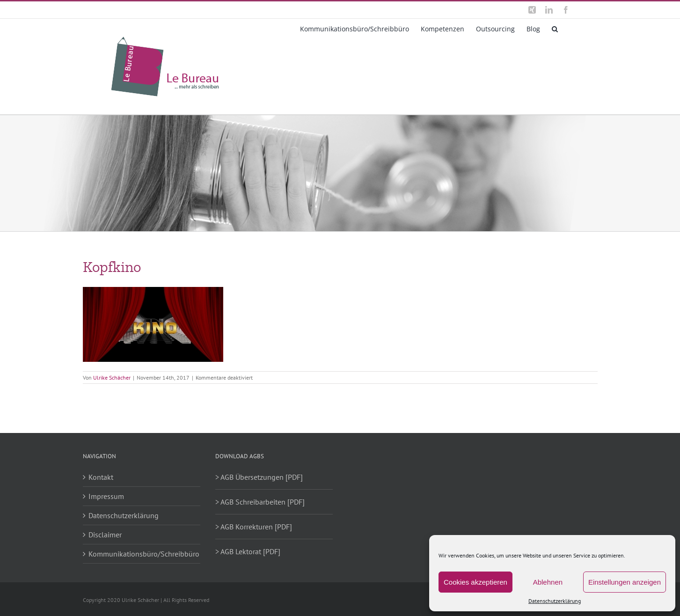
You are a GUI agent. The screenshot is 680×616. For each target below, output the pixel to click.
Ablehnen (548, 582)
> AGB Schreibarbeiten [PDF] (260, 502)
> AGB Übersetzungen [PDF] (259, 477)
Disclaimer (105, 535)
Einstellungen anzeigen (625, 582)
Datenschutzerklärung (555, 601)
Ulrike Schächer (112, 378)
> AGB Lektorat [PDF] (248, 551)
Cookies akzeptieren (475, 582)
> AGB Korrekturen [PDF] (254, 527)
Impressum (106, 496)
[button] (555, 28)
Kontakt (101, 477)
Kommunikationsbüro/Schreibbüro (142, 554)
